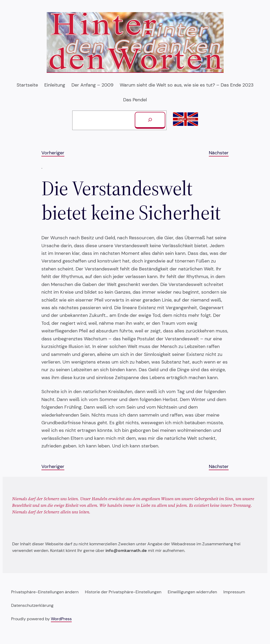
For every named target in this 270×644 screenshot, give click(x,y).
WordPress (61, 619)
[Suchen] (150, 120)
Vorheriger (53, 153)
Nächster (219, 153)
